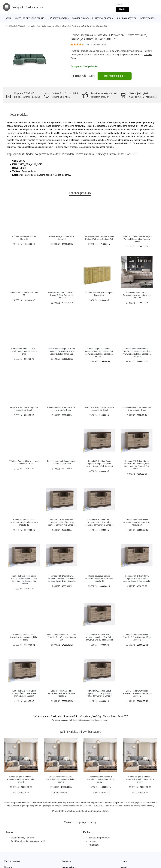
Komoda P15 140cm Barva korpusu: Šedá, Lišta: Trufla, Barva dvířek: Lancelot (24, 693)
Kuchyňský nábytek (126, 18)
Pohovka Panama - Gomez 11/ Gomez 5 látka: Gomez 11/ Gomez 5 (62, 295)
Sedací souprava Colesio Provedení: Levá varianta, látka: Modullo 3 (62, 693)
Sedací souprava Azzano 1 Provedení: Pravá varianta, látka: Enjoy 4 (140, 779)
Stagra (118, 55)
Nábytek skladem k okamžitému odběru (92, 18)
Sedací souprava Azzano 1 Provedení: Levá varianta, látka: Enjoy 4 (100, 779)
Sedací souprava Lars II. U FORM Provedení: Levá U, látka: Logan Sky (62, 637)
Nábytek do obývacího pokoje (29, 18)
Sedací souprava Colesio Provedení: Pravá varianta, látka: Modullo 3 (137, 693)
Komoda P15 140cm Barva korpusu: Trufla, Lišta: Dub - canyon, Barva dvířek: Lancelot (62, 522)
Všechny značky (12, 861)
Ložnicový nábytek (58, 18)
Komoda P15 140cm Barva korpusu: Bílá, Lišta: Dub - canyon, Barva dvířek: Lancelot (137, 578)
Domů (8, 18)
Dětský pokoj (147, 18)
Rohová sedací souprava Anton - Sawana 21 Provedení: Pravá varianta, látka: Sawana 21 (62, 351)
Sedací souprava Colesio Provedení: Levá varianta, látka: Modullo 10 (137, 522)
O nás (124, 861)
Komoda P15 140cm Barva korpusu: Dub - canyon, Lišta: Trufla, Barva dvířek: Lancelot (99, 693)
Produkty (14, 26)
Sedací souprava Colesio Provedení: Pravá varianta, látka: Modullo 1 (137, 637)
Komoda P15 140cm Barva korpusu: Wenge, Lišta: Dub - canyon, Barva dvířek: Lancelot (99, 464)
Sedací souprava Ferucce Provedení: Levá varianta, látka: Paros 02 (137, 295)
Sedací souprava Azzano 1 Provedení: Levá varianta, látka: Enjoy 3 (21, 779)
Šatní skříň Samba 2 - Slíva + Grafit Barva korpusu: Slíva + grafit (24, 351)
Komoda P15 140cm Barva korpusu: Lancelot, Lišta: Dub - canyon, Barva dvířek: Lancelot (99, 637)
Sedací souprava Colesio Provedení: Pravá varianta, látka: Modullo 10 (99, 578)
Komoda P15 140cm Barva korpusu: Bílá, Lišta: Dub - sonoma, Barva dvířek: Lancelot (99, 522)
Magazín (67, 861)
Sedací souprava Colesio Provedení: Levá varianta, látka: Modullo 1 (24, 637)
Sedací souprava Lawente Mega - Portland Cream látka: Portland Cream (137, 239)
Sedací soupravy (102, 720)
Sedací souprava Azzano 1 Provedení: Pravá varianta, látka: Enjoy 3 (61, 779)
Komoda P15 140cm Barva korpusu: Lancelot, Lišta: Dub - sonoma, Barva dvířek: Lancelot (62, 578)
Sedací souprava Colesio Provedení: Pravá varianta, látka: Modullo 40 (24, 522)
